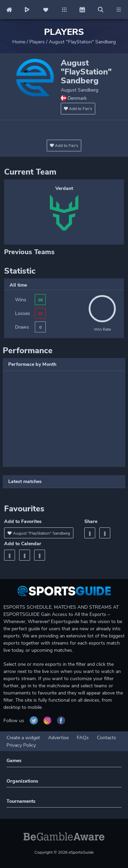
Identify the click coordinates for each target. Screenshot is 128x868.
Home (19, 42)
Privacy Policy (21, 745)
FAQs (83, 738)
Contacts (106, 738)
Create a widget (23, 738)
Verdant (64, 188)
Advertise (58, 738)
